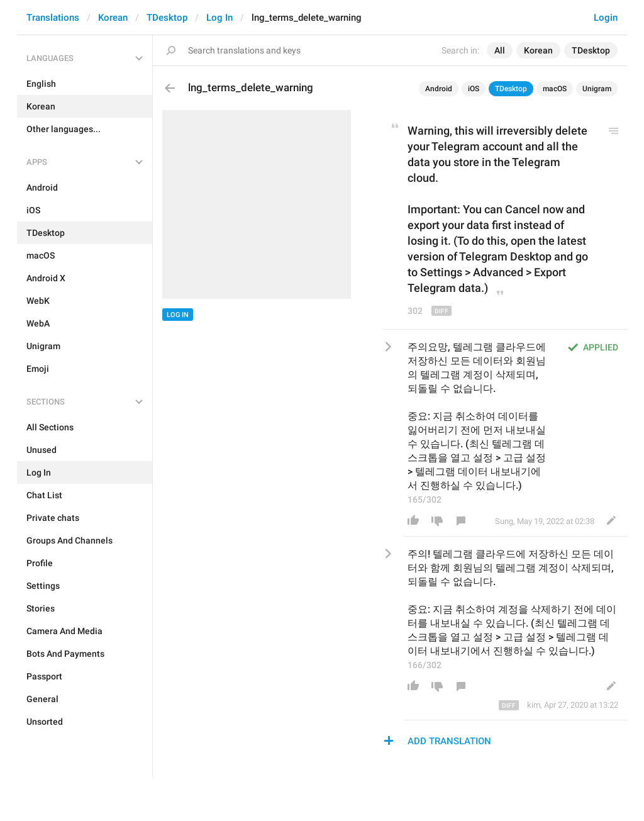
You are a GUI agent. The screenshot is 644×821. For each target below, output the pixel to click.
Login (606, 18)
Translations (53, 18)
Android (439, 89)
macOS (555, 89)
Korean (113, 18)
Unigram (597, 89)
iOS (474, 89)
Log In (219, 18)
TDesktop (167, 18)
